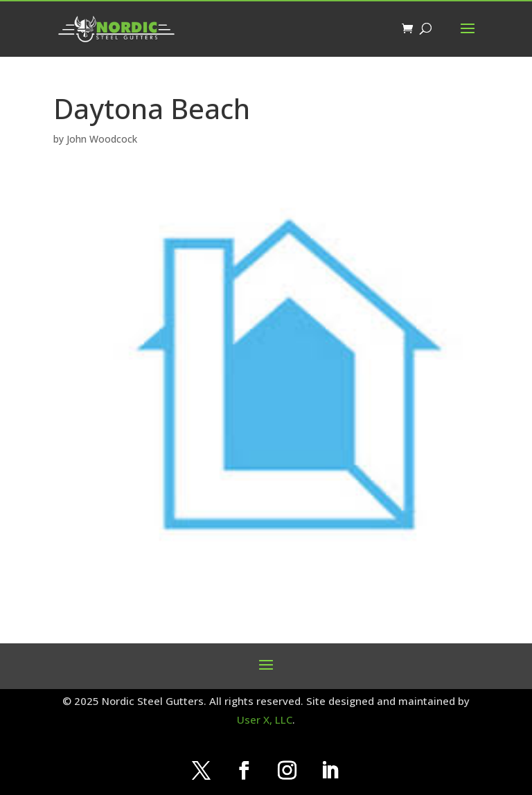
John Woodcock (102, 139)
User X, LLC (265, 720)
